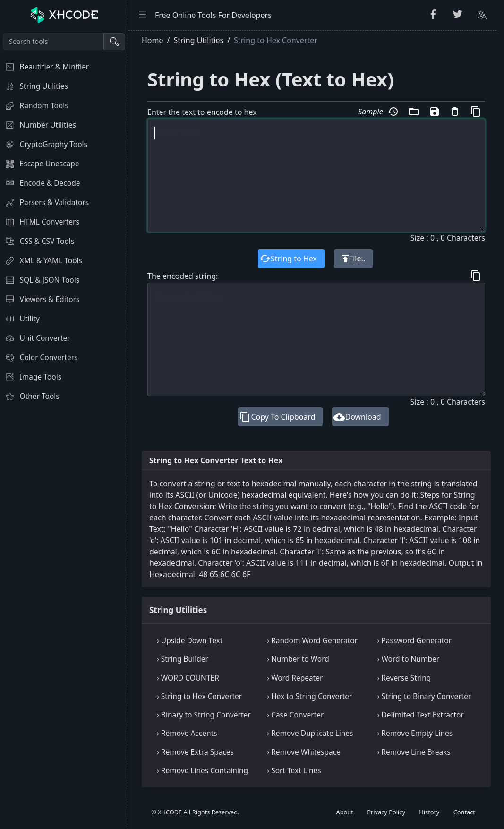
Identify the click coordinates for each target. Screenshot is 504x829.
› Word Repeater (295, 678)
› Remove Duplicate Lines (310, 733)
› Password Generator (414, 640)
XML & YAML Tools (41, 260)
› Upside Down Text (190, 640)
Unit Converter (35, 338)
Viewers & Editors (40, 299)
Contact (464, 812)
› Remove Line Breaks (414, 752)
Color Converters (39, 357)
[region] (64, 430)
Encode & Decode (40, 183)
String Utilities (34, 86)
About (345, 812)
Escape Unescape (40, 164)
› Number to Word (298, 659)
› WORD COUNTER (188, 678)
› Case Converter (295, 715)
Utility (20, 319)
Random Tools (34, 105)
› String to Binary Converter (424, 696)
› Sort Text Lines (294, 770)
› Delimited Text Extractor (421, 715)
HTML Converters (40, 222)
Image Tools (31, 377)
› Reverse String (404, 678)
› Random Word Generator (312, 640)
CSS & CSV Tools (37, 241)
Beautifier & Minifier (44, 67)
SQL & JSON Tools (40, 280)
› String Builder (183, 659)
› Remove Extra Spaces (195, 752)
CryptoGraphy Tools (44, 144)
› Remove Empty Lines (415, 733)
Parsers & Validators (44, 202)
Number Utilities (38, 125)
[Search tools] (53, 42)
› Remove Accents (187, 733)
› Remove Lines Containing (202, 770)
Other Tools (30, 396)
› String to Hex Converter (199, 696)
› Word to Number (409, 659)
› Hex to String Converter (309, 696)
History (429, 812)
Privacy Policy (386, 812)
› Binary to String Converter (204, 715)
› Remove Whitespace (304, 752)
